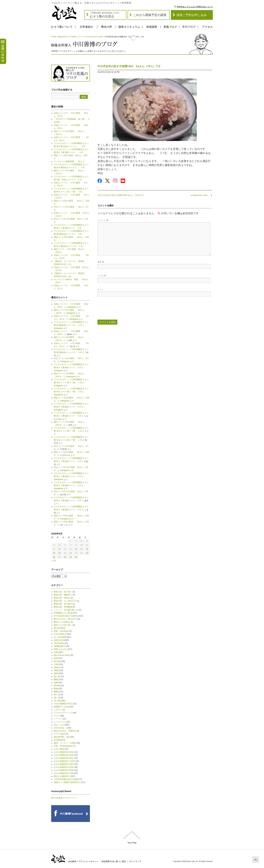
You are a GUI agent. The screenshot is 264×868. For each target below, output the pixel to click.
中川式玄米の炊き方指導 (93, 37)
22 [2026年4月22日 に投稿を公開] (70, 553)
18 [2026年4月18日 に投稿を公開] (87, 549)
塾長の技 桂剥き (62, 598)
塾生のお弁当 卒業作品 (65, 731)
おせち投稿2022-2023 (64, 764)
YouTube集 (59, 643)
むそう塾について (62, 27)
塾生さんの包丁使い (63, 625)
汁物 (56, 664)
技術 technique (61, 631)
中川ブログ (189, 27)
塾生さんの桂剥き (62, 622)
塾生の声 (107, 27)
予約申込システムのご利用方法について (195, 7)
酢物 (56, 689)
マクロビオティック (63, 713)
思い (56, 698)
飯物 (56, 692)
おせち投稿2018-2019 (64, 752)
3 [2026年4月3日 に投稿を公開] (82, 541)
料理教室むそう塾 (62, 613)
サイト (101, 290)
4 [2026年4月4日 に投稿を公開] (87, 541)
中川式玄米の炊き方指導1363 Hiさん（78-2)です (121, 195)
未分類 (57, 740)
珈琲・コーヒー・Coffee (65, 743)
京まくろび (59, 725)
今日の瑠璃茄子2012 (63, 704)
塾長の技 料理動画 (63, 607)
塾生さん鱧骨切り (62, 776)
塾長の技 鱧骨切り (63, 595)
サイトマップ (135, 861)
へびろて (58, 710)
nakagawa (72, 307)
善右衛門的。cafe (62, 737)
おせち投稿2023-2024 (64, 767)
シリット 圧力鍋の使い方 (66, 610)
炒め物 (57, 686)
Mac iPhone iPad (62, 655)
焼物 (56, 670)
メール (102, 276)
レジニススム (60, 722)
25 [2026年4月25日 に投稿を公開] (87, 553)
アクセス (207, 27)
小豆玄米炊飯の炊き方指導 (66, 779)
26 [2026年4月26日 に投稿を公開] (54, 557)
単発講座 (152, 27)
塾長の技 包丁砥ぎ (63, 604)
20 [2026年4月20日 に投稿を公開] (60, 553)
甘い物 (57, 701)
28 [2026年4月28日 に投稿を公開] (65, 557)
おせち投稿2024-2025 (64, 770)
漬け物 (57, 628)
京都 (56, 652)
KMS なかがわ (60, 649)
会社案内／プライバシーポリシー (83, 861)
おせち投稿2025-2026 (64, 773)
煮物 (56, 673)
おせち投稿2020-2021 (64, 758)
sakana (57, 667)
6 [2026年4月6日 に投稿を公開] (60, 545)
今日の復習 (59, 634)
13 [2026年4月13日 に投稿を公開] (60, 549)
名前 (101, 262)
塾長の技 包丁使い (63, 592)
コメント (103, 220)
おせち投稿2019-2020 (64, 755)
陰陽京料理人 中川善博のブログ (70, 37)
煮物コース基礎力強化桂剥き (67, 782)
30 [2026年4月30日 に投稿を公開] (76, 557)
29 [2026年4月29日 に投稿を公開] (70, 557)
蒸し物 (57, 676)
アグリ (57, 716)
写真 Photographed (63, 746)
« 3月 (54, 561)
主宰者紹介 (86, 27)
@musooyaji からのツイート (64, 798)
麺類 (56, 679)
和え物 (57, 661)
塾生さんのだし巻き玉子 (65, 619)
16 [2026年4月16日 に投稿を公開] (76, 549)
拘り (56, 695)
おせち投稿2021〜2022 (64, 761)
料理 (56, 658)
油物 (56, 683)
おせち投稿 (59, 749)
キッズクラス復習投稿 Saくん (70, 161)
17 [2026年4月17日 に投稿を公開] (82, 549)
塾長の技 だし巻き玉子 (65, 601)
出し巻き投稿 (60, 637)
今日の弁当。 (60, 728)
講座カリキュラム (129, 27)
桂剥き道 (58, 640)
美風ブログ (170, 27)
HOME (54, 37)
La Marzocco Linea (201, 195)
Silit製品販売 (60, 646)
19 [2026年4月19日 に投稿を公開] (54, 553)
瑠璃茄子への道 (61, 707)
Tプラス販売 (60, 734)
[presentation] (123, 309)
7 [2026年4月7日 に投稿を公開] (65, 545)
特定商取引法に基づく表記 (114, 861)
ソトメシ (58, 719)
